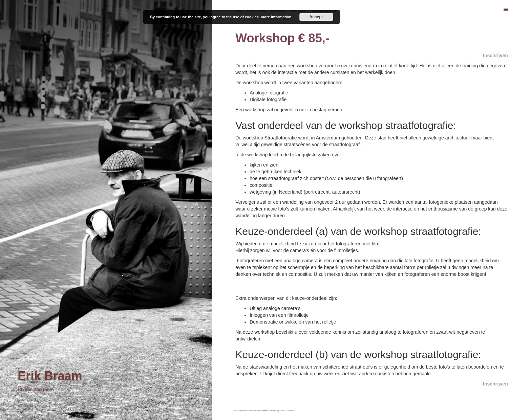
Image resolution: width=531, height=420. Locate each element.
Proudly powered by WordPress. (247, 411)
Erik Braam (50, 376)
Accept (316, 17)
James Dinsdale (287, 411)
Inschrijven (495, 56)
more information (276, 17)
